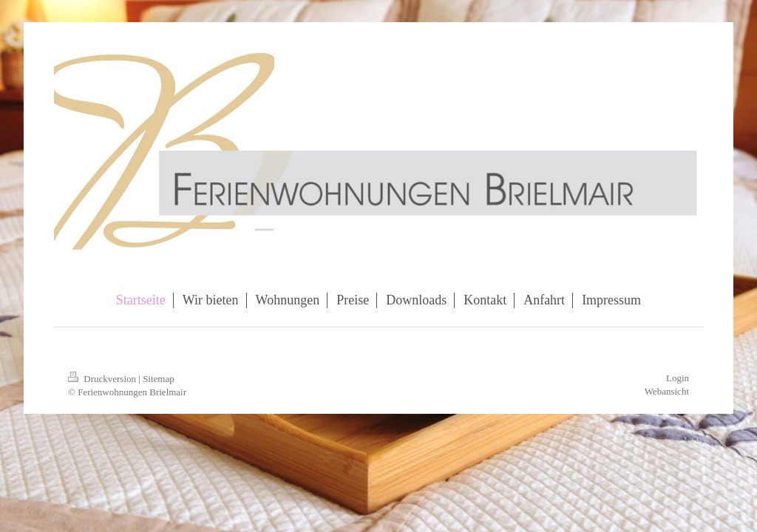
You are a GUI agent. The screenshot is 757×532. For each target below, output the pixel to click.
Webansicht (667, 391)
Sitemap (159, 379)
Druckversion (103, 379)
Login (678, 378)
